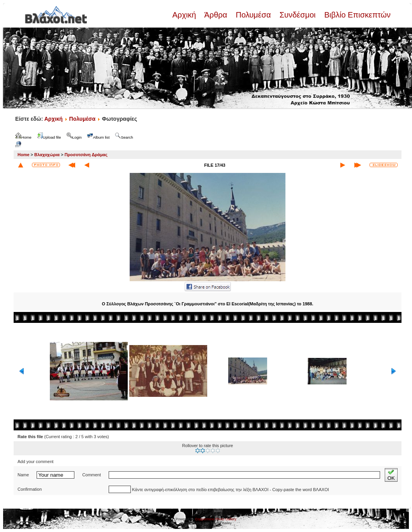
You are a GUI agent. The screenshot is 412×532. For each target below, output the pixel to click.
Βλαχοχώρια (47, 155)
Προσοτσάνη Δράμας (86, 155)
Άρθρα (216, 15)
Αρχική (185, 15)
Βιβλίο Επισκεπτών (356, 15)
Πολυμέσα (253, 15)
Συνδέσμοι (298, 15)
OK (391, 475)
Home (24, 155)
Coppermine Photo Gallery (216, 519)
